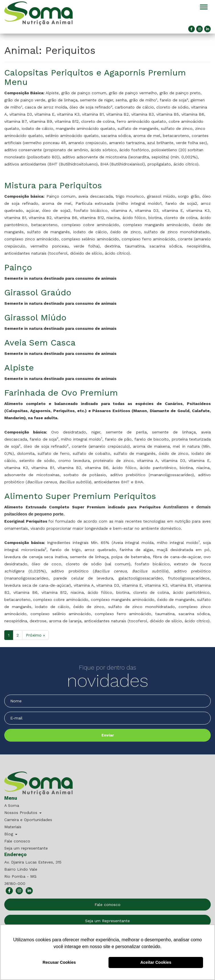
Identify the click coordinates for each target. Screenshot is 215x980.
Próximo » (35, 635)
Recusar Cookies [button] (59, 962)
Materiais (13, 827)
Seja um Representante (107, 921)
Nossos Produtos (23, 813)
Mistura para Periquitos (53, 185)
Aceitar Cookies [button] (156, 962)
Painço (18, 267)
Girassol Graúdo (38, 292)
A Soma (12, 805)
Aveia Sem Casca (40, 342)
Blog (11, 834)
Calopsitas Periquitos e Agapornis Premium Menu (95, 77)
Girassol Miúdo (35, 317)
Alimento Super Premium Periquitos (80, 496)
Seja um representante (26, 848)
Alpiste (19, 368)
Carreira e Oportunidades (28, 820)
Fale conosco (17, 841)
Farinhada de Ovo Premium (61, 393)
